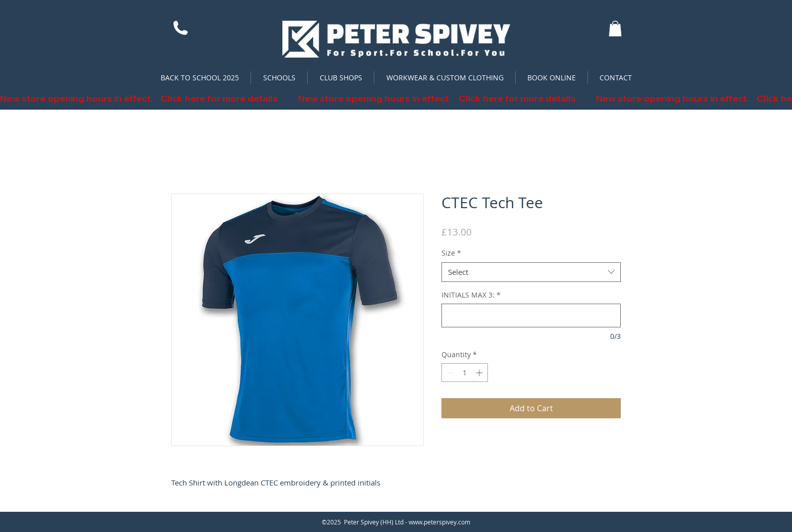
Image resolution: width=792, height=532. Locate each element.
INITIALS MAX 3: (471, 295)
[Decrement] (449, 373)
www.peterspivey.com (439, 522)
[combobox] (531, 272)
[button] (615, 29)
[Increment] (480, 373)
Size (451, 253)
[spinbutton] (465, 373)
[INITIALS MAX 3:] (531, 316)
